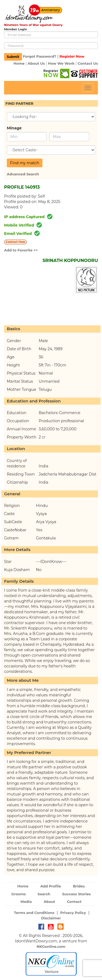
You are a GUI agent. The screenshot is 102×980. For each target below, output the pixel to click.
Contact (74, 902)
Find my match (25, 163)
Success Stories (76, 894)
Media (26, 902)
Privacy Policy (73, 913)
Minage (14, 128)
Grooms (19, 894)
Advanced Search (23, 174)
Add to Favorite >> (21, 250)
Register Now (72, 57)
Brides (79, 886)
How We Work (61, 63)
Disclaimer (51, 918)
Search (44, 894)
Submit (13, 57)
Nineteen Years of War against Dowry (33, 25)
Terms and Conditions (34, 913)
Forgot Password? (40, 57)
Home (19, 63)
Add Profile (51, 886)
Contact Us (88, 63)
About (49, 902)
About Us (36, 63)
